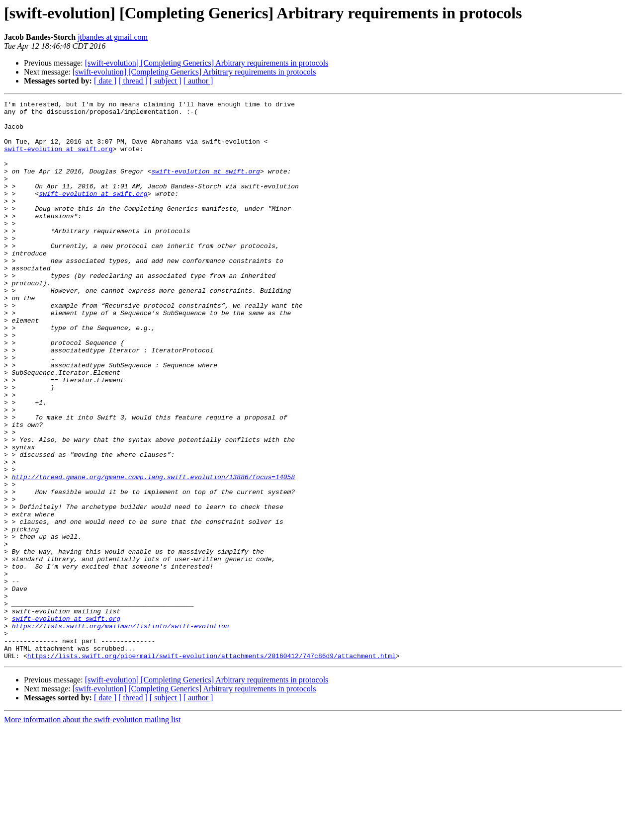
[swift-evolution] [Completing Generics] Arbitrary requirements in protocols (207, 63)
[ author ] (198, 81)
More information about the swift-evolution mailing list (92, 831)
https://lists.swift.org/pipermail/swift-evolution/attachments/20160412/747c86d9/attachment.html (212, 767)
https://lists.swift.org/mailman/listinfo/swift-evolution (121, 732)
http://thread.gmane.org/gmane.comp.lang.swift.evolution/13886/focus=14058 (153, 553)
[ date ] (105, 81)
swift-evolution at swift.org (58, 159)
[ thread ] (133, 81)
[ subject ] (166, 81)
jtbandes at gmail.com (113, 37)
